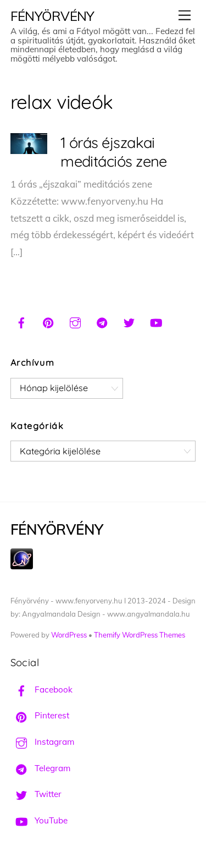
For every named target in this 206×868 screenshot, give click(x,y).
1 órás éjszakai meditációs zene (114, 152)
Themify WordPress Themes (140, 635)
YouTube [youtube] (39, 820)
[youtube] (156, 321)
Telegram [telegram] (40, 768)
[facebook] (21, 321)
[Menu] (185, 15)
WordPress (69, 635)
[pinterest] (48, 321)
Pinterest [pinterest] (40, 715)
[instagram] (75, 321)
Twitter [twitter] (36, 794)
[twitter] (129, 321)
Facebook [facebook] (41, 690)
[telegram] (102, 321)
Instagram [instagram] (42, 742)
